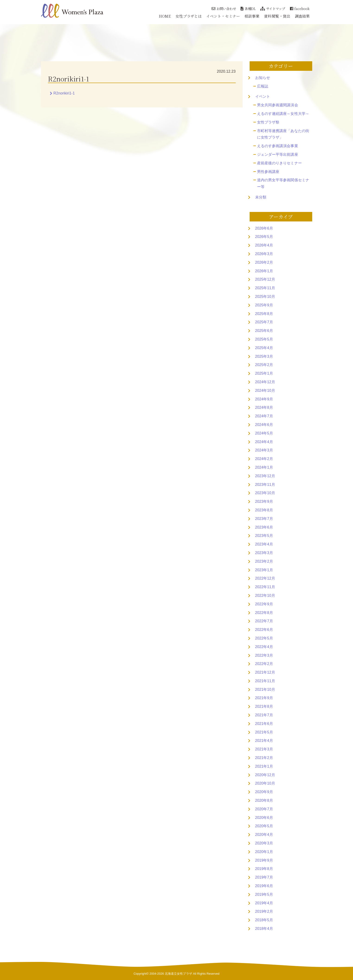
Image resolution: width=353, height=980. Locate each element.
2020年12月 (265, 775)
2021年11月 (265, 681)
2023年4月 (264, 544)
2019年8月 (264, 869)
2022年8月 (264, 613)
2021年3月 (264, 749)
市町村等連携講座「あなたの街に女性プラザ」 (283, 134)
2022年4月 (264, 647)
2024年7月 (264, 416)
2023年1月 (264, 570)
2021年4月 (264, 741)
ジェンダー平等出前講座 (278, 154)
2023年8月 (264, 510)
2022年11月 (265, 587)
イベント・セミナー (223, 16)
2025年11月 (265, 288)
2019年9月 (264, 860)
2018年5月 (264, 920)
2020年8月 (264, 800)
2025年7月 (264, 322)
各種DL (248, 8)
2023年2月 (264, 561)
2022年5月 (264, 638)
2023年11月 (265, 485)
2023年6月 (264, 527)
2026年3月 (264, 254)
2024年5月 (264, 433)
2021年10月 (265, 690)
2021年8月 (264, 706)
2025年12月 (265, 279)
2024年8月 (264, 407)
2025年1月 (264, 373)
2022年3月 (264, 655)
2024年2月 (264, 459)
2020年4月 (264, 835)
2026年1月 (264, 271)
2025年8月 (264, 314)
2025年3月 (264, 356)
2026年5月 (264, 237)
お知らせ (263, 78)
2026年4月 (264, 245)
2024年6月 (264, 425)
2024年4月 (264, 442)
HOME (165, 16)
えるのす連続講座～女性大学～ (283, 114)
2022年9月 (264, 604)
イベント (263, 96)
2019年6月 (264, 886)
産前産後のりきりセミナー (279, 163)
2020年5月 (264, 826)
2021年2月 (264, 758)
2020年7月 (264, 809)
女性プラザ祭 (268, 122)
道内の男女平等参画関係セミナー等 (283, 183)
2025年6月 (264, 331)
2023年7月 (264, 519)
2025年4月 (264, 348)
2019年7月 (264, 877)
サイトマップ (273, 8)
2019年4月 (264, 903)
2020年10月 (265, 783)
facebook (300, 8)
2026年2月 (264, 262)
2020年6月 (264, 818)
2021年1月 (264, 766)
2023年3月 (264, 553)
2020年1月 (264, 852)
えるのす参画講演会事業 (278, 146)
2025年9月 (264, 305)
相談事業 (252, 16)
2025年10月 (265, 297)
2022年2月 (264, 664)
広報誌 (263, 86)
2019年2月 (264, 911)
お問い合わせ (224, 8)
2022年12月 (265, 578)
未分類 (261, 197)
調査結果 (302, 16)
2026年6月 (264, 228)
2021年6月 (264, 724)
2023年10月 (265, 493)
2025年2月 (264, 365)
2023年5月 (264, 536)
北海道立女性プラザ (178, 974)
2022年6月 (264, 630)
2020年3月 (264, 843)
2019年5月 (264, 894)
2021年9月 (264, 698)
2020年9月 (264, 792)
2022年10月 (265, 595)
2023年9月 (264, 501)
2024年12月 (265, 382)
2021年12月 (265, 672)
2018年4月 (264, 929)
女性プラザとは (189, 16)
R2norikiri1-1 (64, 93)
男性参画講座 (268, 172)
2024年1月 (264, 467)
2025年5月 (264, 339)
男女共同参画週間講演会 (278, 105)
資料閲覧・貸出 (277, 16)
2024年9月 (264, 399)
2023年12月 (265, 476)
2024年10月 (265, 391)
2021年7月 (264, 715)
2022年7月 (264, 621)
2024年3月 (264, 450)
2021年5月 (264, 732)
